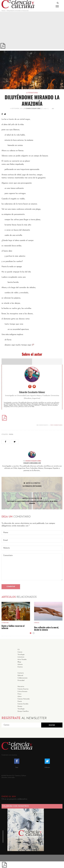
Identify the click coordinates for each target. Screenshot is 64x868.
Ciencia (37, 623)
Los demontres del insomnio (32, 486)
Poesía (11, 434)
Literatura (32, 93)
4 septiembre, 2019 (16, 109)
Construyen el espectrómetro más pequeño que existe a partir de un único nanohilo (32, 502)
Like (44, 109)
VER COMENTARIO (56, 425)
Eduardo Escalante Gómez (33, 108)
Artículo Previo (33, 483)
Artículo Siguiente (31, 498)
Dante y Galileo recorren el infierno (13, 627)
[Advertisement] (32, 27)
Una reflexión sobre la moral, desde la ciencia (46, 628)
